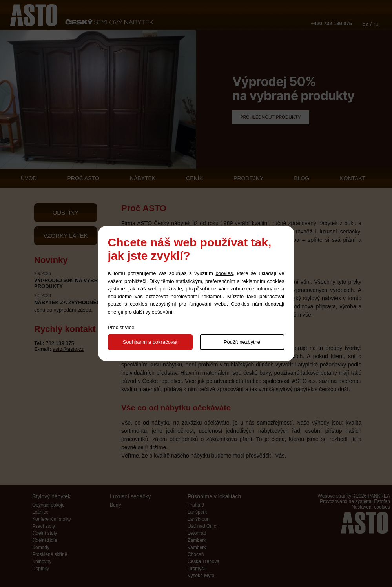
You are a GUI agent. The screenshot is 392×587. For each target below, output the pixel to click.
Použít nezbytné (242, 342)
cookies (224, 273)
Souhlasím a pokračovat (150, 342)
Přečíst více (121, 327)
